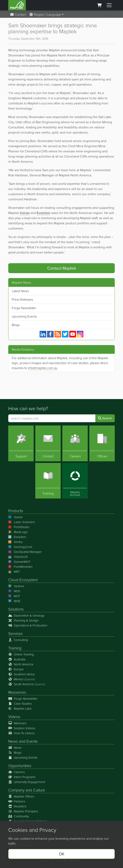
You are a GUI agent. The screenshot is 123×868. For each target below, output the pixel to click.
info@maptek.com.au (43, 368)
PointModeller (21, 567)
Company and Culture (27, 790)
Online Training (21, 654)
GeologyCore (20, 547)
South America (27, 684)
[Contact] (48, 443)
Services (15, 633)
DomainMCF (19, 562)
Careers (17, 772)
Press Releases (22, 299)
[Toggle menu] (109, 5)
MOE (14, 601)
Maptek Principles (23, 811)
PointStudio (19, 527)
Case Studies (20, 704)
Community (19, 816)
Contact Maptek (62, 268)
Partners (17, 801)
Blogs (16, 325)
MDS (14, 591)
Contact (18, 14)
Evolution (44, 213)
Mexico (22, 679)
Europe (16, 669)
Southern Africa (21, 674)
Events (32, 741)
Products (16, 511)
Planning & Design (23, 620)
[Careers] (75, 443)
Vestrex (16, 586)
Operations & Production (28, 625)
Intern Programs (22, 777)
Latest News (20, 291)
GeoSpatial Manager (25, 552)
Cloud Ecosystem (23, 580)
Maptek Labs (20, 708)
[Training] (48, 481)
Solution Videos (22, 728)
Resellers (17, 806)
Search (105, 418)
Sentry (15, 542)
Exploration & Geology (26, 615)
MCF (14, 596)
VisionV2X (18, 557)
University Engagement (27, 782)
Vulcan (25, 213)
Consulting (18, 640)
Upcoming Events (24, 316)
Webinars (17, 723)
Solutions (16, 609)
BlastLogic (18, 532)
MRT (14, 572)
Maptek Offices (21, 796)
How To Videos (21, 733)
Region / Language (45, 14)
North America (21, 664)
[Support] (21, 443)
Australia (17, 659)
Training (15, 648)
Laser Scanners (22, 522)
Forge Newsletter (24, 308)
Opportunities (20, 766)
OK (62, 854)
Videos (14, 717)
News (13, 741)
